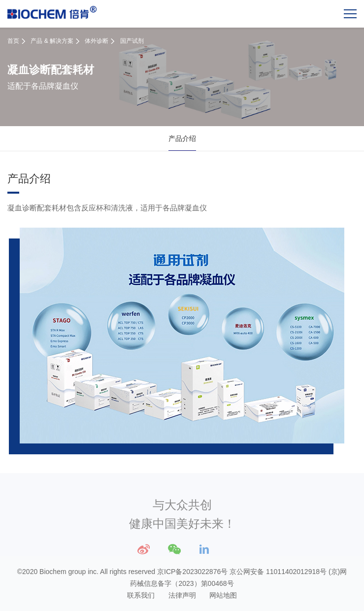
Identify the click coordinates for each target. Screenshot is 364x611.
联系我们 (141, 595)
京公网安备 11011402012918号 (278, 572)
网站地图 (223, 595)
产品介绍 (182, 138)
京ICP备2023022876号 (192, 572)
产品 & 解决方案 (52, 41)
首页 (13, 41)
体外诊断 (97, 41)
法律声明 (182, 595)
